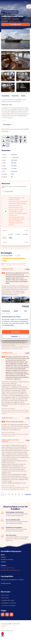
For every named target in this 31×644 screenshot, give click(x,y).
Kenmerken (15, 96)
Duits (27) (23, 265)
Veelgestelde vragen (8, 600)
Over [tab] (26, 311)
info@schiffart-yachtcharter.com (11, 570)
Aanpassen (16, 336)
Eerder (5, 230)
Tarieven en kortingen (8, 606)
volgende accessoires (10, 129)
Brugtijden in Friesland (8, 603)
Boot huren (5, 595)
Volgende (27, 494)
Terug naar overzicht (10, 12)
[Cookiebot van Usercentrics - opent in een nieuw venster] (22, 307)
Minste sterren (18, 263)
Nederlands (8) (16, 265)
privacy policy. (10, 325)
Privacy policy (4, 625)
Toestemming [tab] (6, 311)
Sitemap (3, 627)
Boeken (23, 96)
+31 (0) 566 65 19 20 (8, 568)
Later (27, 230)
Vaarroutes (5, 598)
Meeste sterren (10, 263)
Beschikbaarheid (16, 24)
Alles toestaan (15, 332)
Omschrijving (5, 96)
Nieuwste (24, 263)
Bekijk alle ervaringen (15, 21)
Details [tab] (16, 311)
